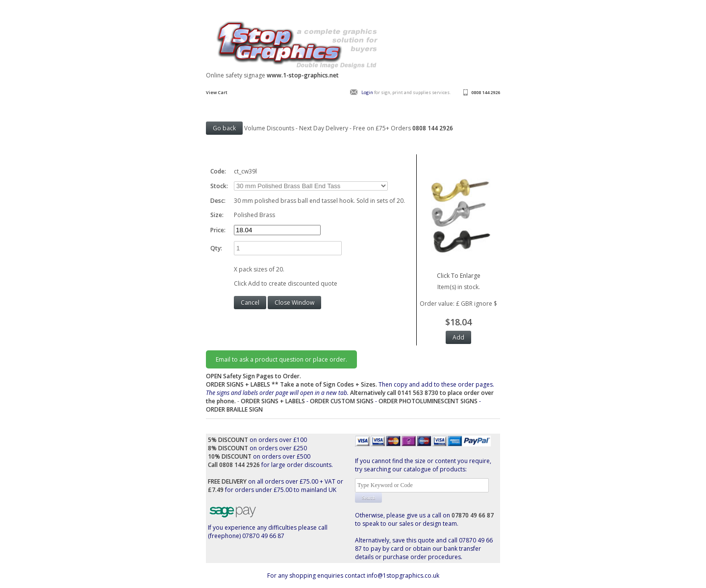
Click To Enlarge (458, 271)
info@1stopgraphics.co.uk (403, 576)
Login (367, 92)
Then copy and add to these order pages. (350, 393)
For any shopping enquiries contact (317, 576)
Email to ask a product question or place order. (281, 359)
